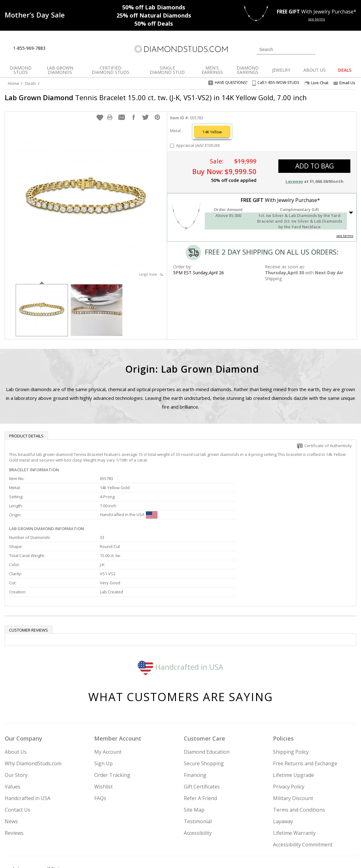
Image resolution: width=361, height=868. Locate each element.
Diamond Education (207, 698)
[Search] (286, 49)
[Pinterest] (304, 831)
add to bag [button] (315, 169)
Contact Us (18, 756)
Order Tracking (112, 721)
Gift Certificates (202, 733)
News (11, 768)
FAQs (100, 745)
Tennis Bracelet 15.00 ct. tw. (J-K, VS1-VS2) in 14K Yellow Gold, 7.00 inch (148, 102)
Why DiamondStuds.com (33, 710)
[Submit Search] (311, 49)
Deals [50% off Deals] (154, 23)
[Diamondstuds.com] (181, 49)
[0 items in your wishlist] (338, 49)
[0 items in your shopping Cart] (352, 49)
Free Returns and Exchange (305, 710)
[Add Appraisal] (172, 149)
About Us (16, 698)
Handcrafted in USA (180, 613)
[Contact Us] (70, 48)
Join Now (210, 829)
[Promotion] (35, 15)
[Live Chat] (56, 49)
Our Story (16, 721)
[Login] (324, 49)
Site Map (194, 756)
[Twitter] (275, 831)
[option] (42, 313)
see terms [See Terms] (345, 239)
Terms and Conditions (299, 756)
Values (13, 733)
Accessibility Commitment (303, 791)
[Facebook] (290, 831)
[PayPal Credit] (230, 854)
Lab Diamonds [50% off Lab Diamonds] (154, 7)
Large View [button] (151, 277)
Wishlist (103, 733)
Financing (195, 721)
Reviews (14, 779)
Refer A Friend (200, 745)
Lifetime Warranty (294, 779)
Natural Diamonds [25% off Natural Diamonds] (154, 15)
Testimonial (198, 768)
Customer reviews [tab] (28, 576)
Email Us (344, 83)
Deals (31, 83)
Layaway (283, 768)
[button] (100, 121)
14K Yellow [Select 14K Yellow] (212, 135)
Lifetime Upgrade (294, 721)
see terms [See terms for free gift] (317, 19)
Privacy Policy (289, 733)
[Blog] (321, 831)
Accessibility (198, 779)
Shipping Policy (291, 698)
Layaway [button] (294, 184)
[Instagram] (259, 831)
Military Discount (293, 745)
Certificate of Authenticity (325, 449)
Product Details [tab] (26, 439)
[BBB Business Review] (132, 854)
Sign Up (103, 710)
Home (13, 83)
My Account (108, 698)
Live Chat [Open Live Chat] (316, 83)
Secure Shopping (204, 710)
